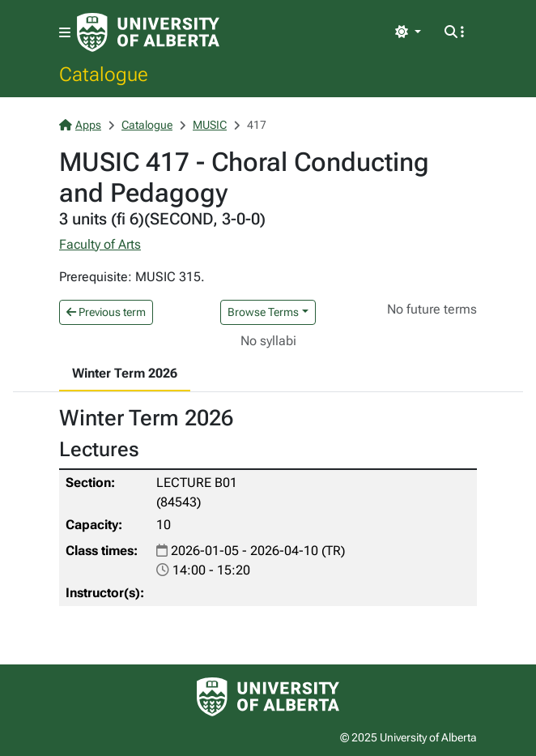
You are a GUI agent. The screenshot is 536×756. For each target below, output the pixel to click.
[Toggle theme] (408, 32)
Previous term (106, 312)
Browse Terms (263, 312)
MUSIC (210, 125)
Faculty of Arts (100, 244)
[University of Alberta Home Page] (148, 32)
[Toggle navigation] (65, 33)
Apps (80, 125)
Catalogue (104, 74)
